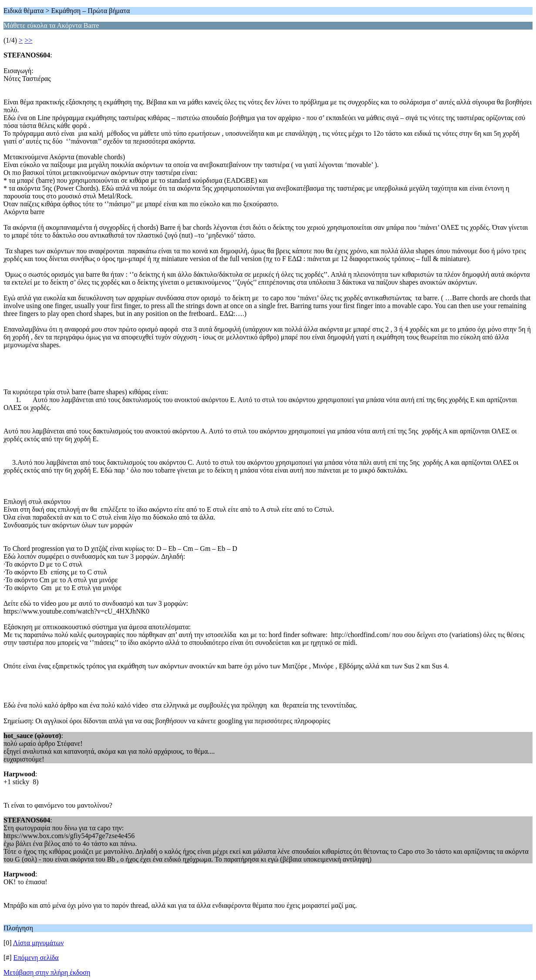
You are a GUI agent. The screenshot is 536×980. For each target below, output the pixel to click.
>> (28, 40)
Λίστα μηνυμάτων (39, 943)
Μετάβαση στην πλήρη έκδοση (47, 972)
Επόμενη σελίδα (36, 958)
